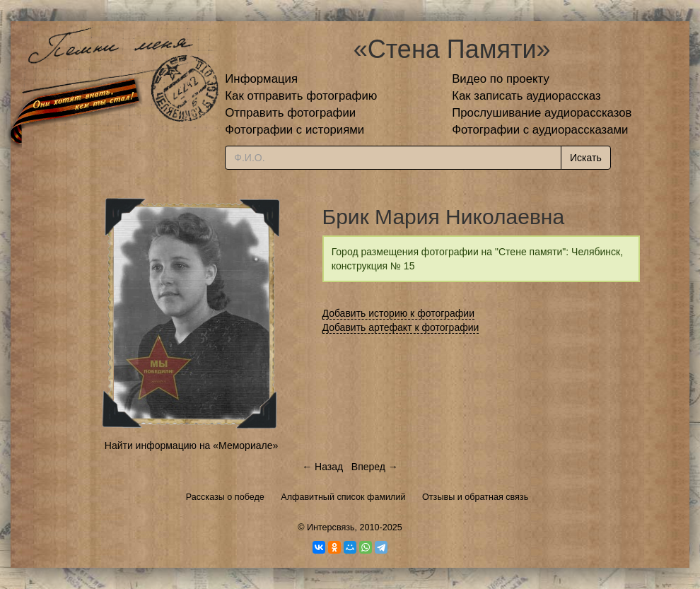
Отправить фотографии (290, 113)
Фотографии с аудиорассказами (540, 130)
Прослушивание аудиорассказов (542, 113)
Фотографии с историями (294, 130)
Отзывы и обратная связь (475, 497)
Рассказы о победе (225, 497)
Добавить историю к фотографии (399, 313)
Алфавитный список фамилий (343, 497)
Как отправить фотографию (301, 96)
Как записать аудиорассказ (526, 96)
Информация (261, 79)
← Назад (322, 467)
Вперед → (375, 467)
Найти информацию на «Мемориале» (191, 445)
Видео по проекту (501, 79)
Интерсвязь (331, 527)
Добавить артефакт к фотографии (401, 327)
